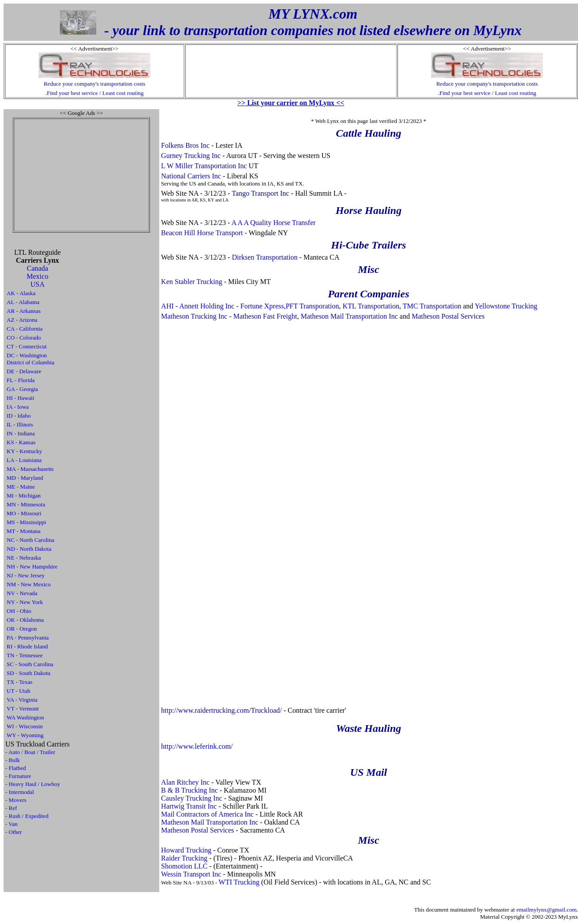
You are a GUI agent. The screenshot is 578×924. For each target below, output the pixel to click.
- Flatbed (16, 768)
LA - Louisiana (24, 460)
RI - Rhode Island (27, 646)
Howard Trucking (186, 850)
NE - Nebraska (24, 558)
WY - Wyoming (25, 735)
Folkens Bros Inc (185, 145)
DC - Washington (27, 355)
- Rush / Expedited (27, 816)
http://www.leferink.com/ (197, 746)
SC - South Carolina (30, 664)
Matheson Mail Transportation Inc (349, 316)
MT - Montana (24, 531)
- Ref (11, 808)
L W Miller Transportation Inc (204, 166)
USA (37, 284)
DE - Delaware (24, 371)
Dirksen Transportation (265, 257)
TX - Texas (20, 682)
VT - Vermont (23, 709)
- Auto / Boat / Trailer (30, 752)
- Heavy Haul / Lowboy (33, 784)
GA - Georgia (22, 389)
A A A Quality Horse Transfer (274, 223)
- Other (14, 832)
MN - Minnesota (26, 504)
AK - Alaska (21, 293)
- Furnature (18, 776)
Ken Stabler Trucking (192, 282)
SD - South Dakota (29, 673)
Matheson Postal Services (448, 316)
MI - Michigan (24, 496)
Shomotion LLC (184, 866)
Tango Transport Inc (260, 193)
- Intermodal (20, 792)
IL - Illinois (20, 424)
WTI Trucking (239, 882)
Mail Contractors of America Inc (207, 814)
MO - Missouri (24, 513)
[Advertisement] (81, 175)
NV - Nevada (22, 593)
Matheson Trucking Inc (194, 316)
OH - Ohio (19, 611)
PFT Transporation (312, 306)
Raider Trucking (184, 858)
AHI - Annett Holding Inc (198, 306)
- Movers (16, 800)
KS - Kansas (21, 442)
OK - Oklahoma (25, 620)
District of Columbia (31, 362)
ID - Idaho (19, 416)
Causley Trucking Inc (192, 798)
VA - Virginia (22, 700)
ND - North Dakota (29, 549)
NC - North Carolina (30, 540)
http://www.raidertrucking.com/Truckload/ (221, 710)
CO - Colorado (24, 338)
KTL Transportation (371, 306)
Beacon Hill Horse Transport (202, 233)
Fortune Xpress (262, 306)
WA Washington (25, 717)
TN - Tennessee (25, 655)
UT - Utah (18, 691)
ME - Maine (21, 487)
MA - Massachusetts (30, 469)
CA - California (25, 329)
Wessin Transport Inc (191, 874)
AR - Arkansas (24, 311)
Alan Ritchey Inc (185, 782)
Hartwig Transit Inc (189, 806)
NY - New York (25, 602)
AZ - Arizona (22, 320)
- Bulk (13, 760)
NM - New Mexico (29, 584)
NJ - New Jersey (26, 575)
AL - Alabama (23, 302)
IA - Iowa (18, 407)
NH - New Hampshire (32, 567)
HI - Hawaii (20, 398)
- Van (12, 824)
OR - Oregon (22, 629)
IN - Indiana (21, 433)
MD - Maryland (25, 478)
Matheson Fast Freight (265, 316)
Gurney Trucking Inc (191, 156)
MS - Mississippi (26, 522)
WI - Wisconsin (25, 726)
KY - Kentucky (24, 451)
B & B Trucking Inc (189, 790)
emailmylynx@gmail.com (547, 910)
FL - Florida (21, 380)
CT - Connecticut (27, 346)
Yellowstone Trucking (506, 306)
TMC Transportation (432, 306)
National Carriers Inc (191, 176)
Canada (37, 268)
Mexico (37, 276)
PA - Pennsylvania (28, 638)
